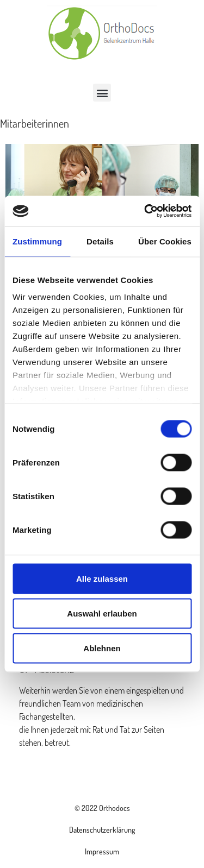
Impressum (102, 851)
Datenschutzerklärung (102, 830)
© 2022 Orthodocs (102, 808)
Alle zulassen (102, 578)
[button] (102, 93)
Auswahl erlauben (102, 613)
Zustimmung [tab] (37, 241)
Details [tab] (100, 241)
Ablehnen (102, 648)
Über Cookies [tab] (165, 241)
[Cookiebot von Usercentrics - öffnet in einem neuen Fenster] (145, 211)
